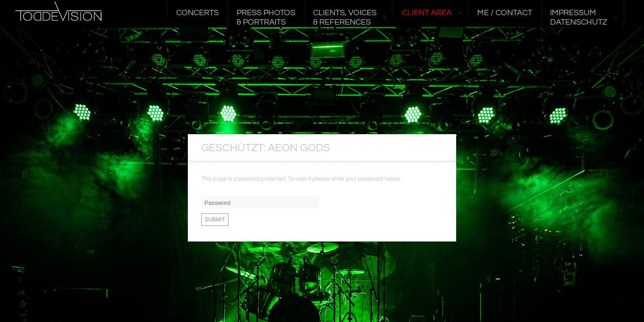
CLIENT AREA (427, 13)
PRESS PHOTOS (266, 18)
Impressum (579, 18)
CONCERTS (197, 13)
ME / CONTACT (505, 13)
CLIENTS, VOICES (345, 18)
